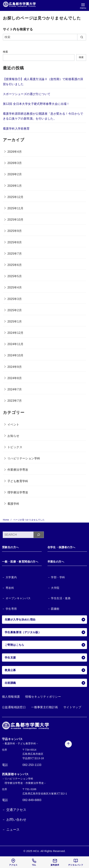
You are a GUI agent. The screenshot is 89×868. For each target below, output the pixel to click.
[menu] (83, 6)
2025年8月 (15, 242)
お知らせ (13, 436)
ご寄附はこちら (45, 645)
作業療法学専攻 (18, 470)
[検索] (44, 37)
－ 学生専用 (9, 609)
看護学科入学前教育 (16, 129)
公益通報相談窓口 (14, 707)
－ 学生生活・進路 (59, 598)
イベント (13, 425)
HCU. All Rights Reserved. (49, 851)
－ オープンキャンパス (16, 598)
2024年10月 (15, 355)
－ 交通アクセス (14, 810)
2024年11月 (15, 344)
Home (6, 520)
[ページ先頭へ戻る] (68, 743)
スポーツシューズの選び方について (27, 94)
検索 (6, 52)
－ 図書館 (53, 609)
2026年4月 (15, 152)
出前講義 (45, 683)
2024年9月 (15, 367)
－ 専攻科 (8, 588)
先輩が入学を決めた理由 (45, 620)
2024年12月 (15, 333)
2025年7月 (15, 254)
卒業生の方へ (56, 562)
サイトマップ (72, 707)
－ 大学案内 (9, 577)
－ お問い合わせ (14, 820)
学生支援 (45, 658)
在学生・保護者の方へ (61, 547)
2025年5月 (15, 276)
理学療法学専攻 (18, 492)
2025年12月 (15, 197)
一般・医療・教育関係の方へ (20, 562)
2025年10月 (15, 220)
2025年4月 (15, 287)
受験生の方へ (10, 547)
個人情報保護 (11, 697)
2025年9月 (15, 231)
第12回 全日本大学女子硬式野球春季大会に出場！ (36, 104)
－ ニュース (11, 830)
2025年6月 (15, 265)
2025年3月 (15, 299)
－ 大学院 (53, 588)
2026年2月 (15, 174)
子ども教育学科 (18, 481)
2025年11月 (15, 208)
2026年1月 (15, 186)
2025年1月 (15, 322)
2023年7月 (15, 401)
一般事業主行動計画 (45, 707)
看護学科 (13, 504)
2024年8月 (15, 378)
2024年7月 (15, 389)
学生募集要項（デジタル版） (45, 632)
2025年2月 (15, 310)
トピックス (15, 447)
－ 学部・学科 (56, 577)
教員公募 (45, 670)
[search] (82, 37)
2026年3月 (15, 163)
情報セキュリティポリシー (43, 697)
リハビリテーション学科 (24, 458)
